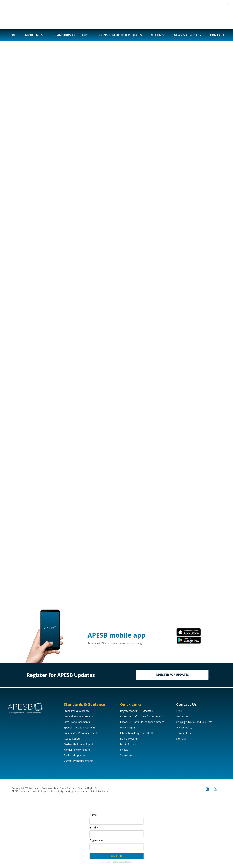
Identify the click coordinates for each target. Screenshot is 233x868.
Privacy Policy (184, 727)
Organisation (97, 840)
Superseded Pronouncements (81, 733)
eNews (124, 750)
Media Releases (129, 744)
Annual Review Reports (77, 750)
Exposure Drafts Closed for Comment (142, 722)
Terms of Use (184, 733)
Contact (217, 35)
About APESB (35, 35)
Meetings (158, 35)
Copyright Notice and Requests (194, 722)
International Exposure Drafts (137, 733)
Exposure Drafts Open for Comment (141, 716)
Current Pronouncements (79, 761)
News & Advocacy (188, 35)
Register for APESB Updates (136, 711)
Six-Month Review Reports (79, 744)
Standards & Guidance (71, 35)
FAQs (179, 711)
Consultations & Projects (121, 35)
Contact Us (186, 704)
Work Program (129, 727)
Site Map (181, 739)
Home (13, 35)
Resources (182, 716)
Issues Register (73, 739)
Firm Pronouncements (77, 722)
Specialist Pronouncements (80, 727)
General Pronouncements (79, 716)
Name (93, 815)
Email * (94, 827)
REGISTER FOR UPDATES (172, 675)
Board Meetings (129, 739)
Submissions (127, 755)
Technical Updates (75, 755)
